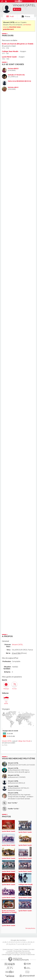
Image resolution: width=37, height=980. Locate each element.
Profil (12, 17)
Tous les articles (17, 951)
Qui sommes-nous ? (8, 950)
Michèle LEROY (13, 87)
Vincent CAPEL (13, 781)
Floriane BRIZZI (13, 69)
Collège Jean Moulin (10, 51)
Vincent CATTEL (14, 775)
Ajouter (18, 9)
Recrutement (26, 951)
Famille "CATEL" (14, 809)
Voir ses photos (30, 928)
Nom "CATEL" (13, 803)
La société (10, 951)
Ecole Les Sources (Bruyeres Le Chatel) (18, 44)
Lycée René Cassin (9, 57)
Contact (17, 950)
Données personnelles (12, 953)
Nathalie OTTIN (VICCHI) (16, 75)
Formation (32, 950)
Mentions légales (7, 955)
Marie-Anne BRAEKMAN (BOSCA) (19, 81)
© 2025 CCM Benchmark (28, 955)
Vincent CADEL (13, 786)
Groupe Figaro (16, 955)
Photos (27, 17)
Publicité (25, 950)
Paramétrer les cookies (25, 953)
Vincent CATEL (7, 741)
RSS (21, 950)
